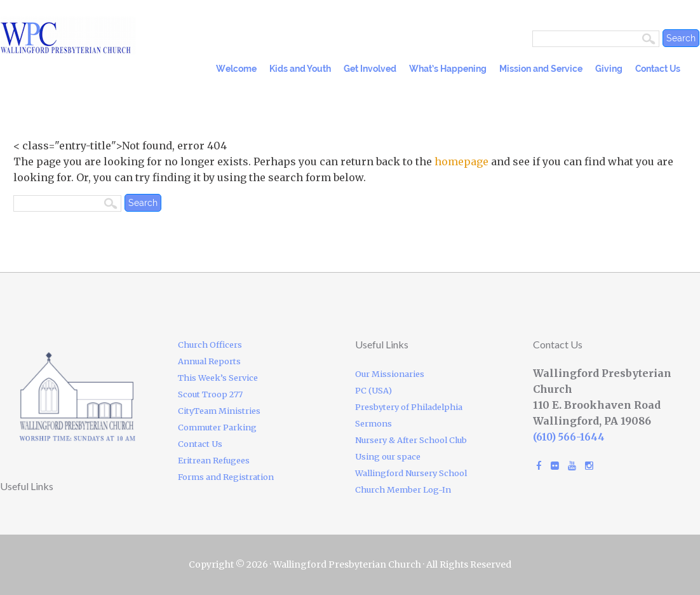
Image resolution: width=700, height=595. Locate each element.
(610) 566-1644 (569, 437)
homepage (461, 161)
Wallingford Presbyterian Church (109, 36)
